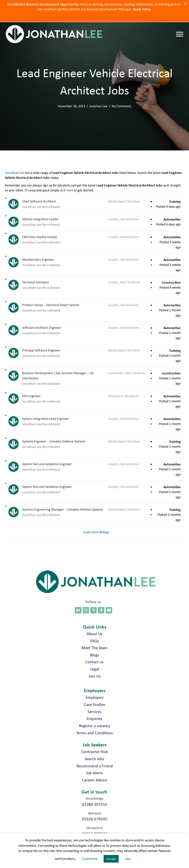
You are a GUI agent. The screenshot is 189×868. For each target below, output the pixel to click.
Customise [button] (90, 859)
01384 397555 (95, 804)
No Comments (121, 106)
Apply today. (142, 9)
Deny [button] (128, 859)
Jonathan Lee (98, 106)
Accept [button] (111, 859)
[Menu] (180, 34)
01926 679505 (95, 819)
